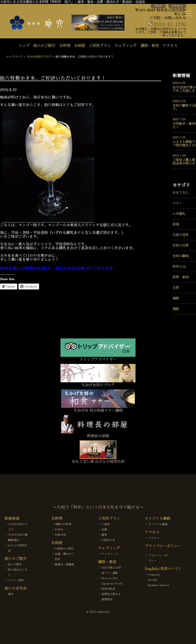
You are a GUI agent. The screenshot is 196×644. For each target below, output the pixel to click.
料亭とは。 (181, 267)
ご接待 (106, 524)
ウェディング (126, 46)
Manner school (158, 585)
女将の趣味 (181, 256)
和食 (176, 224)
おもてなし (181, 193)
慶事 (104, 535)
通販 (176, 298)
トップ (24, 46)
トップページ (14, 57)
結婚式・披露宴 (64, 565)
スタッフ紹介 (16, 580)
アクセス (177, 6)
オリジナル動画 (158, 524)
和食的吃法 (108, 589)
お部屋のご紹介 (64, 549)
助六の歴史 (15, 565)
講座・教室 (150, 46)
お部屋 (80, 46)
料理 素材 (181, 277)
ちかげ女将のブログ (39, 57)
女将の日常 (181, 245)
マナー (177, 203)
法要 (104, 530)
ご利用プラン (100, 46)
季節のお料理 (63, 524)
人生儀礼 (179, 214)
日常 (176, 288)
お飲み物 (60, 535)
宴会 (11, 594)
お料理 (65, 46)
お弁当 (59, 530)
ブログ (158, 6)
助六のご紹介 (44, 46)
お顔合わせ (108, 540)
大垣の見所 (181, 235)
